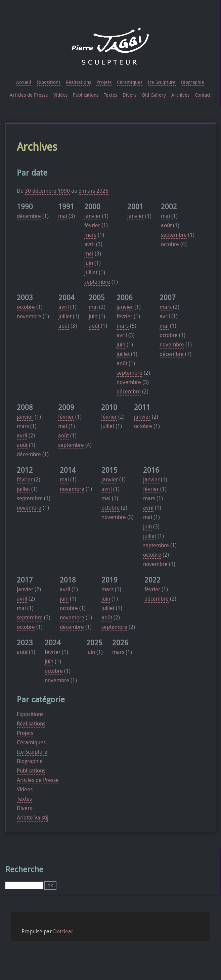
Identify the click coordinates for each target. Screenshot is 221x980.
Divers (24, 808)
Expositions (30, 714)
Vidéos (25, 789)
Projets (25, 733)
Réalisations (31, 724)
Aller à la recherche (60, 3)
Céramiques (31, 742)
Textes (24, 799)
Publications (31, 771)
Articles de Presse (38, 780)
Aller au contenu (15, 3)
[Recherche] (24, 885)
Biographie (30, 761)
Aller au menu (37, 3)
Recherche (24, 869)
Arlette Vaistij (33, 818)
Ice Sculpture (32, 752)
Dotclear (63, 931)
